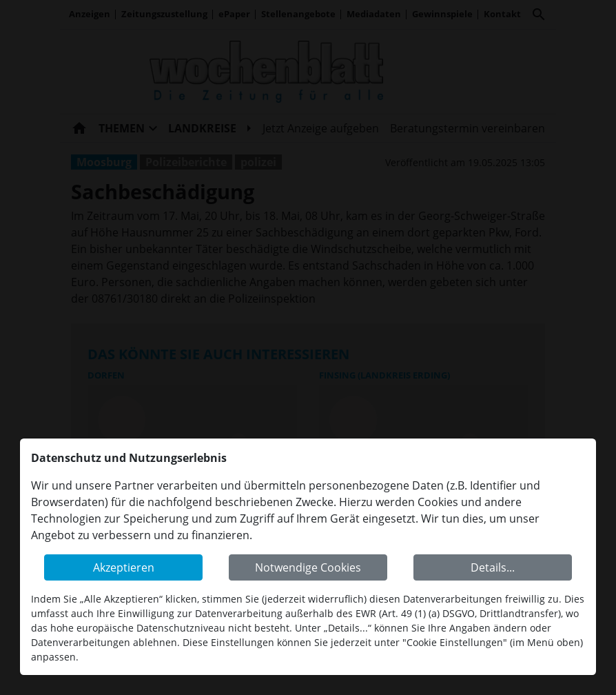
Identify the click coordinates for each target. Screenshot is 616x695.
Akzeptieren (124, 567)
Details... (493, 567)
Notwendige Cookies (308, 567)
